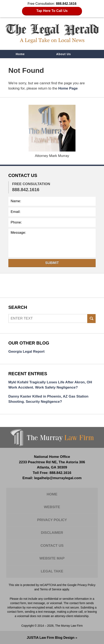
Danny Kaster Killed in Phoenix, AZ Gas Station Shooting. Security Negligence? (48, 399)
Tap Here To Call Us (52, 11)
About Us (64, 54)
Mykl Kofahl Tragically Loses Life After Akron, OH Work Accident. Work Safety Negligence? (50, 385)
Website (52, 507)
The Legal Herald (52, 33)
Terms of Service (51, 589)
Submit (52, 263)
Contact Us (25, 62)
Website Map (52, 558)
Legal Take (52, 571)
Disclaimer (52, 533)
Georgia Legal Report (27, 352)
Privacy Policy (52, 520)
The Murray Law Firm (69, 626)
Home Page (68, 88)
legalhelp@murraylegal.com (58, 478)
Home (20, 54)
